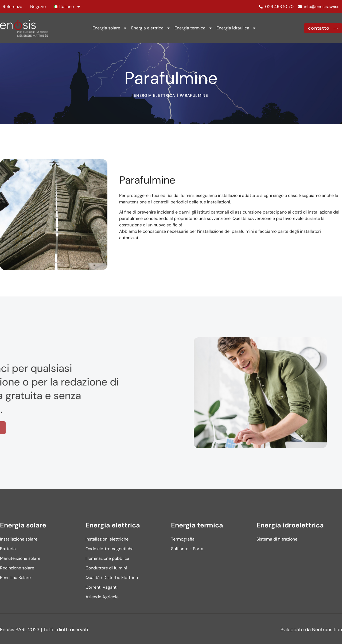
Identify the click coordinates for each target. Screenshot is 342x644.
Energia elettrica (151, 28)
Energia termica (193, 28)
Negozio (38, 7)
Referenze (12, 7)
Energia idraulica (236, 28)
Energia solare (110, 28)
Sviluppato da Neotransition (311, 630)
